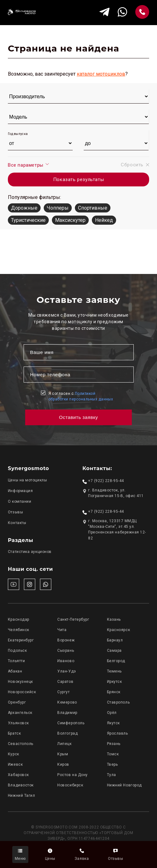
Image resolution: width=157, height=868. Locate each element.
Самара (114, 651)
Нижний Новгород (124, 785)
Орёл (112, 713)
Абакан (15, 671)
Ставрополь (118, 702)
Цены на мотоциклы (27, 480)
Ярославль (118, 733)
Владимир (67, 713)
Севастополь (21, 744)
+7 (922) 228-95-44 (106, 481)
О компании (20, 501)
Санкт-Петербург (73, 619)
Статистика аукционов (30, 552)
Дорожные (24, 208)
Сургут (63, 692)
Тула (112, 775)
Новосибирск (70, 785)
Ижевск (15, 764)
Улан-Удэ (67, 671)
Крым (63, 754)
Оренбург (17, 702)
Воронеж (66, 640)
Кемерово (67, 702)
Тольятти (16, 661)
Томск (113, 754)
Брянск (114, 692)
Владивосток (21, 785)
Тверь (112, 764)
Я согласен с (81, 396)
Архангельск (20, 713)
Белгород (116, 661)
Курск (14, 754)
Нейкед (104, 220)
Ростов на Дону (73, 775)
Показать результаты (78, 179)
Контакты (17, 523)
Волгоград (67, 733)
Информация (20, 491)
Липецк (64, 744)
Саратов (65, 682)
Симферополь (71, 723)
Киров (63, 764)
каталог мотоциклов (101, 74)
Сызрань (66, 651)
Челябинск (19, 630)
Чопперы (58, 208)
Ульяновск (18, 723)
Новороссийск (22, 692)
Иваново (66, 661)
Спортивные (93, 208)
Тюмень (114, 671)
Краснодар (19, 619)
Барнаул (115, 640)
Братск (14, 733)
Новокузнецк (20, 682)
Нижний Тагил (21, 796)
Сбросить (135, 165)
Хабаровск (18, 775)
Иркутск (115, 682)
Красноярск (118, 630)
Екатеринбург (21, 640)
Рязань (114, 744)
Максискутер (70, 220)
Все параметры (29, 165)
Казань (114, 619)
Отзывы (15, 512)
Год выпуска (18, 134)
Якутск (113, 723)
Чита (62, 630)
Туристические (28, 220)
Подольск (17, 651)
